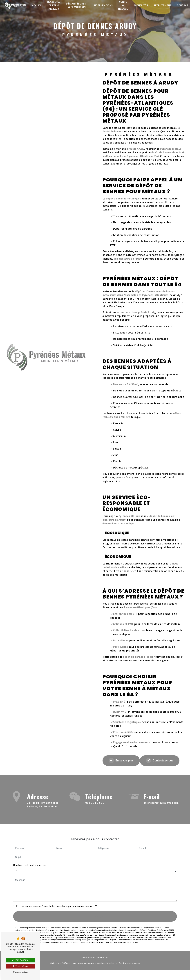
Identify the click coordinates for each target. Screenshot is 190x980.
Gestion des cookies (129, 964)
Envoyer (98, 910)
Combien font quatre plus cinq (30, 859)
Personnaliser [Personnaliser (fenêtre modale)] (21, 972)
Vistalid (56, 964)
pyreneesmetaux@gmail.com (161, 796)
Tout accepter (21, 960)
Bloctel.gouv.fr (79, 936)
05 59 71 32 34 (95, 810)
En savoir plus (122, 761)
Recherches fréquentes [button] (95, 958)
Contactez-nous (161, 761)
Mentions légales (106, 964)
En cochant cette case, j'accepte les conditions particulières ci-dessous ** (57, 900)
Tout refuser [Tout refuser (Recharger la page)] (21, 966)
